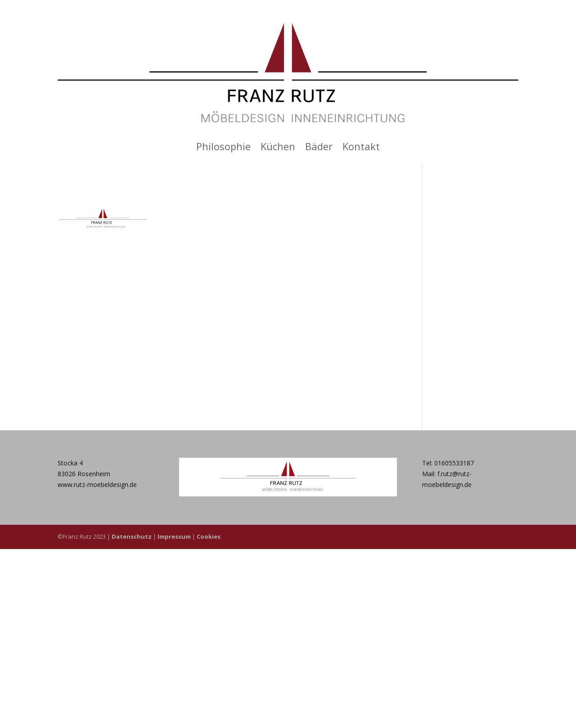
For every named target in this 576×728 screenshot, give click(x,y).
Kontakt (361, 148)
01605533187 (454, 463)
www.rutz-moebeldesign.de (97, 485)
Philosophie (223, 148)
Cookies (209, 536)
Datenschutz (132, 536)
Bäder (319, 148)
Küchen (278, 148)
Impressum (174, 536)
